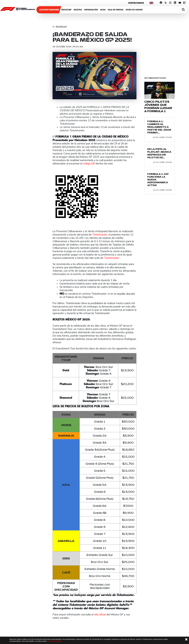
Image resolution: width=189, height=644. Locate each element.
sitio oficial (100, 615)
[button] (59, 76)
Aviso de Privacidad (54, 641)
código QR (89, 164)
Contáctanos (136, 3)
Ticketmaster (100, 235)
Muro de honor (134, 10)
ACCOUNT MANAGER (49, 10)
